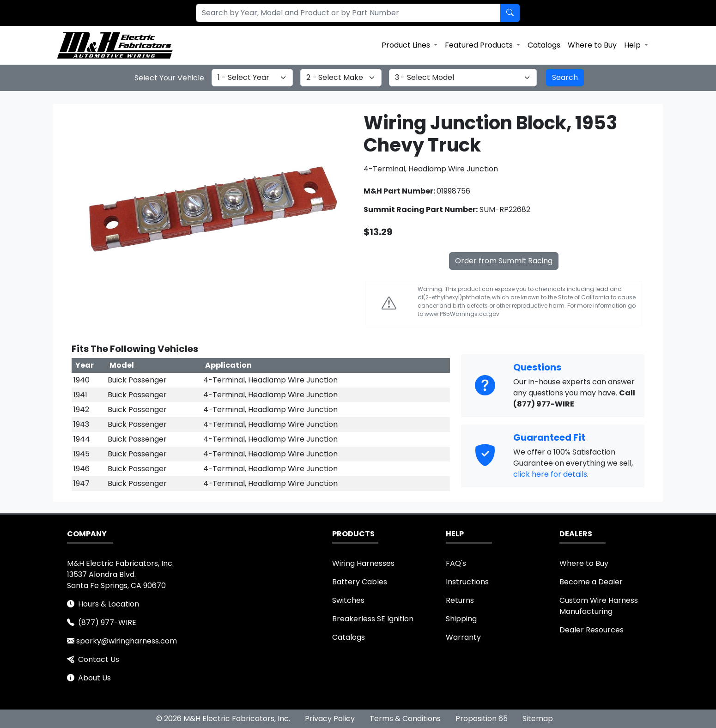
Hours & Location (109, 604)
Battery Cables (360, 582)
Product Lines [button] (407, 45)
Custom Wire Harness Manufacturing (599, 606)
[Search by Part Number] (510, 13)
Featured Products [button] (480, 45)
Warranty (463, 637)
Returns (460, 600)
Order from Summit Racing (504, 261)
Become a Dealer (591, 582)
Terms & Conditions (405, 719)
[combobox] (343, 13)
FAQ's (456, 563)
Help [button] (633, 45)
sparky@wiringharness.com (127, 641)
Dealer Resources (592, 630)
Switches (348, 600)
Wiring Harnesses (363, 563)
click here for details (550, 474)
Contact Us (99, 659)
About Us (94, 678)
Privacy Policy (330, 719)
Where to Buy (592, 45)
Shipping (461, 619)
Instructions (467, 582)
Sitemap (538, 719)
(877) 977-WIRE (107, 622)
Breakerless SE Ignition (373, 619)
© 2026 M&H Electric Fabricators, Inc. (223, 719)
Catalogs (544, 45)
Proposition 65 (482, 719)
